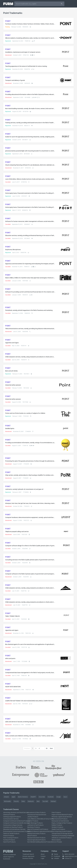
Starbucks (31, 801)
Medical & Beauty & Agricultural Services (40, 831)
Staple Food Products (58, 829)
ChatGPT (33, 797)
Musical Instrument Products (36, 838)
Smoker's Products (57, 827)
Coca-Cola (42, 797)
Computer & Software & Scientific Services (16, 823)
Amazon (6, 797)
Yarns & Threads (57, 842)
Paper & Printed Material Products (62, 815)
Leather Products (33, 821)
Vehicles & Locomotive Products (62, 838)
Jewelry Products (33, 817)
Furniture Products (9, 840)
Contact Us (67, 858)
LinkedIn (55, 858)
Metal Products (32, 836)
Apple (13, 797)
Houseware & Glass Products (36, 812)
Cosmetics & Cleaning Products (13, 827)
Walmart (53, 801)
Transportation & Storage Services (62, 833)
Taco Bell (45, 801)
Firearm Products (9, 836)
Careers (43, 856)
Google (59, 797)
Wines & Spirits (56, 840)
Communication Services (11, 819)
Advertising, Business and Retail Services (16, 812)
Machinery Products (34, 827)
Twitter (55, 854)
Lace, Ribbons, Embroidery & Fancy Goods (40, 819)
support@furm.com (70, 856)
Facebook (51, 797)
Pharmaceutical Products (60, 819)
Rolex (23, 801)
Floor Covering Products (11, 838)
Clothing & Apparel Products (12, 817)
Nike (38, 801)
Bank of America (23, 797)
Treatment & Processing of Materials (63, 836)
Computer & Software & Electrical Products (16, 821)
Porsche (16, 801)
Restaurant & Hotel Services (60, 821)
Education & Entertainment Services (14, 829)
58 (47, 748)
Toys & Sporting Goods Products (62, 831)
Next (51, 748)
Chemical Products (9, 815)
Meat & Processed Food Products (38, 829)
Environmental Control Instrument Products (17, 831)
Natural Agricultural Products (36, 840)
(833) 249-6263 (68, 854)
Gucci (65, 797)
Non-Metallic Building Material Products (40, 842)
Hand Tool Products (9, 842)
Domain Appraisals (28, 856)
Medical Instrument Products (36, 833)
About (43, 854)
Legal (42, 858)
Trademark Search (28, 854)
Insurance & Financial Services (37, 815)
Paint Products (56, 812)
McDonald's (7, 801)
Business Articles (28, 858)
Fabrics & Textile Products (11, 833)
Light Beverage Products (35, 823)
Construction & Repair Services (13, 825)
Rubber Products (57, 825)
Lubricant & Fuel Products (35, 825)
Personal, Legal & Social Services (62, 817)
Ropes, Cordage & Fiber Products (62, 823)
